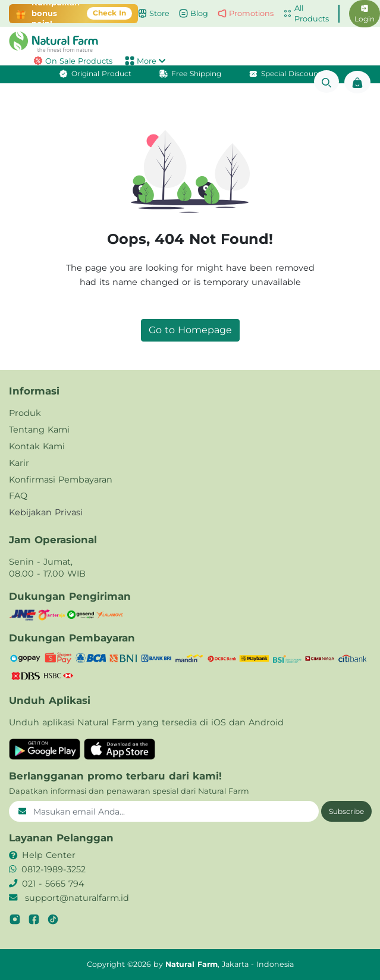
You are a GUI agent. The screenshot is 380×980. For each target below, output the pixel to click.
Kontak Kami (37, 446)
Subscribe (346, 811)
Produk (25, 413)
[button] (190, 42)
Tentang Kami (39, 430)
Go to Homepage (190, 330)
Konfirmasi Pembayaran (61, 480)
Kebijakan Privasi (46, 512)
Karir (19, 463)
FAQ (18, 496)
